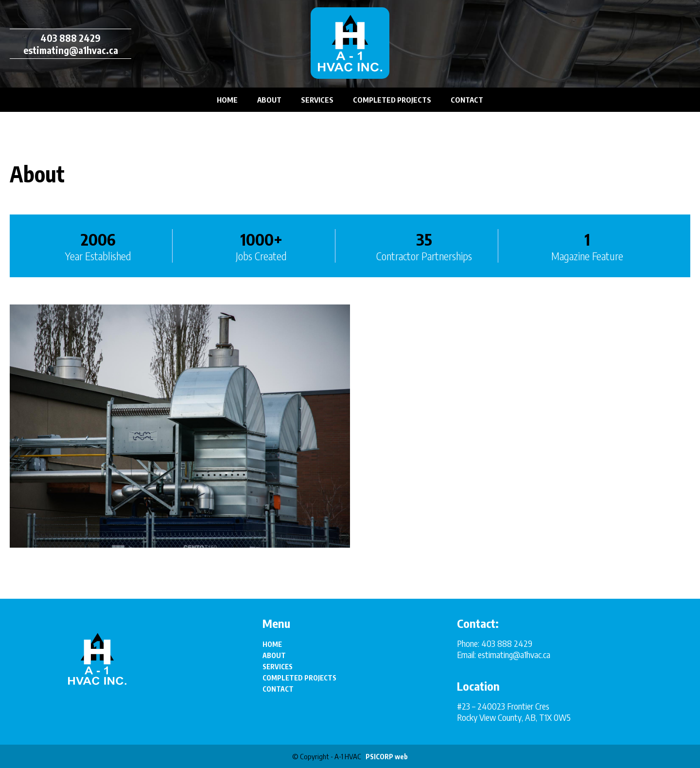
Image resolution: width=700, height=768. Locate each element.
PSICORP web (387, 757)
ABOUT (269, 100)
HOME (227, 100)
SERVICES (317, 100)
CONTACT (467, 100)
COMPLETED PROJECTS (392, 100)
